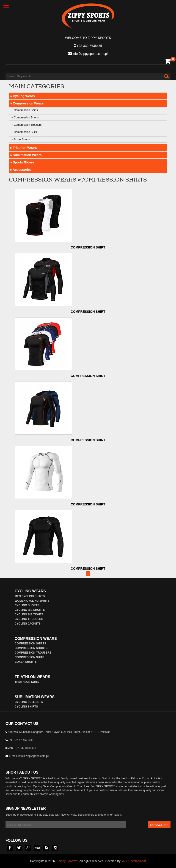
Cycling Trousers (29, 619)
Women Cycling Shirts (32, 601)
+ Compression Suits (24, 132)
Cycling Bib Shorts (30, 610)
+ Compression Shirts (25, 110)
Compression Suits (29, 657)
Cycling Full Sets (29, 702)
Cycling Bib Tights (29, 614)
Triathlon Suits (27, 682)
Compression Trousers (33, 653)
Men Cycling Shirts (30, 596)
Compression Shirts (30, 644)
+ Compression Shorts (25, 118)
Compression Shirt (88, 247)
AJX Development (134, 861)
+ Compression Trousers (26, 125)
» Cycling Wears (22, 96)
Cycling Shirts (26, 707)
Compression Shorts (31, 648)
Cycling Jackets (28, 624)
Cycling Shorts (27, 605)
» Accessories (21, 170)
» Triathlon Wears (23, 148)
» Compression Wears (27, 103)
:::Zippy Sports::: (67, 861)
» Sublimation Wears (26, 155)
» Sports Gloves (22, 162)
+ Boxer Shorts (21, 139)
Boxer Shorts (26, 662)
